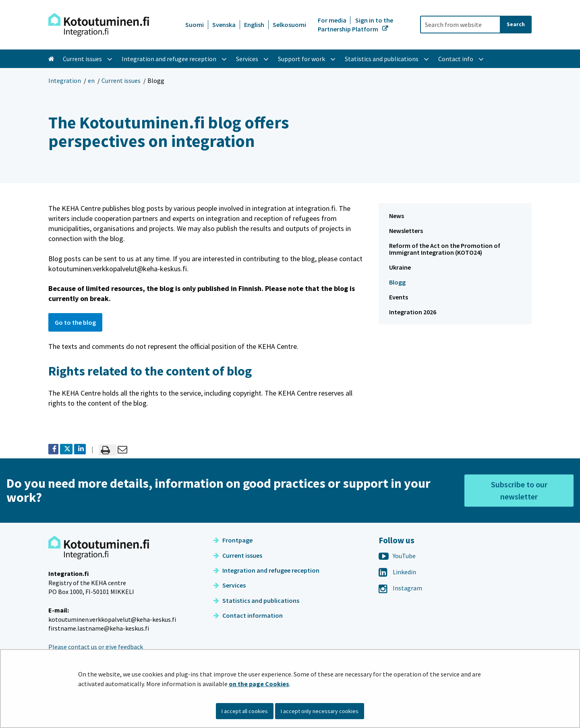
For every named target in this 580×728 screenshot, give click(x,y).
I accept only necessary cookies (320, 711)
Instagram (400, 588)
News (397, 216)
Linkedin (397, 572)
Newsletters (406, 231)
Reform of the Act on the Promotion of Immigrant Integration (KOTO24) (445, 249)
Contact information (248, 615)
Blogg (397, 282)
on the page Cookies (259, 684)
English (254, 25)
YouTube (397, 556)
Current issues (121, 80)
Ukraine (400, 267)
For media (333, 20)
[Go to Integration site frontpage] (99, 25)
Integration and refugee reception (266, 570)
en (91, 80)
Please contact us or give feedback (96, 647)
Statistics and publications (256, 600)
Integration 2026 (413, 312)
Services (230, 585)
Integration (65, 80)
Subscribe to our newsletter (519, 490)
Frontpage (233, 540)
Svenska (224, 25)
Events (399, 297)
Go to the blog (75, 322)
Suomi (195, 25)
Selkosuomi (289, 25)
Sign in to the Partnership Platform (355, 25)
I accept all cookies (245, 711)
